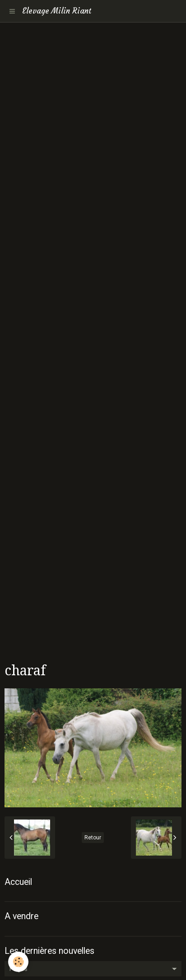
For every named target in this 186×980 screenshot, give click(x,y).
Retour (93, 838)
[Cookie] (18, 962)
